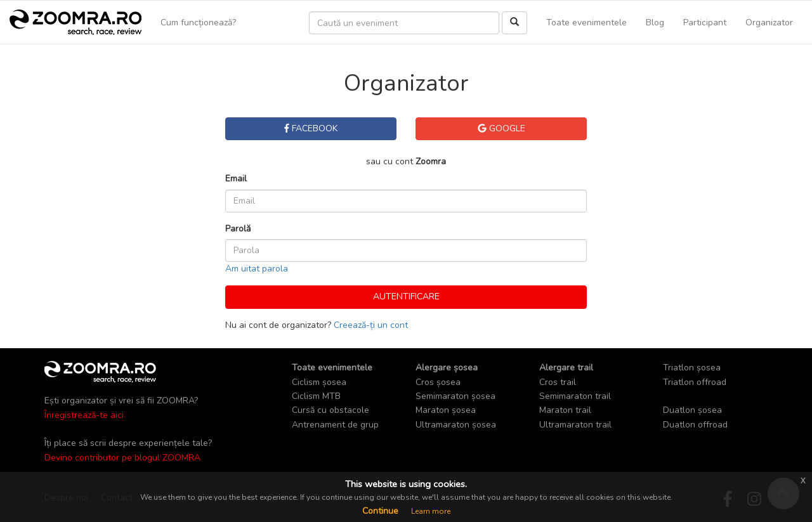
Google (501, 128)
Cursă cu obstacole (331, 410)
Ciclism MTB (316, 396)
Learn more (431, 511)
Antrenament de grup (335, 425)
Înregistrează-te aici (84, 415)
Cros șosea (438, 382)
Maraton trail (565, 410)
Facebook (311, 128)
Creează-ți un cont (371, 325)
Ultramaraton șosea (456, 425)
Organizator (769, 23)
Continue (380, 511)
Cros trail (558, 382)
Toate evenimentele (586, 23)
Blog (655, 23)
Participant (705, 23)
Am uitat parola (257, 269)
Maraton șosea (446, 410)
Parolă (238, 229)
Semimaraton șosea (455, 396)
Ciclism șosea (319, 382)
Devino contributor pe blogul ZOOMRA (122, 458)
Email (236, 179)
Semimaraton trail (575, 396)
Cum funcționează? (198, 23)
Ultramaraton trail (575, 425)
